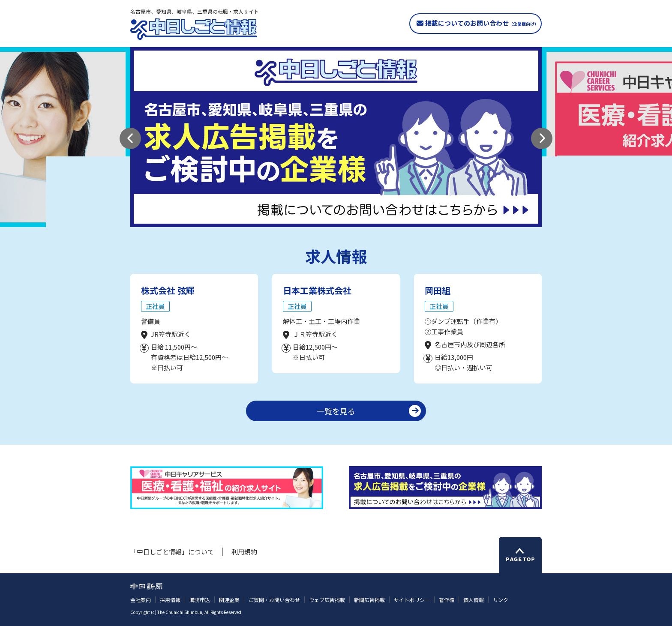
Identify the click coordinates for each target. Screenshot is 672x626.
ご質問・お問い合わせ (274, 600)
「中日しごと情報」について (172, 552)
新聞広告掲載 (369, 600)
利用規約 (244, 552)
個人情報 (474, 600)
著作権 (447, 600)
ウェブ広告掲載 (327, 600)
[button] (130, 138)
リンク (501, 600)
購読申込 (200, 600)
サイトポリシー (412, 600)
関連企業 (229, 600)
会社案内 (141, 600)
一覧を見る (336, 411)
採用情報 (170, 600)
